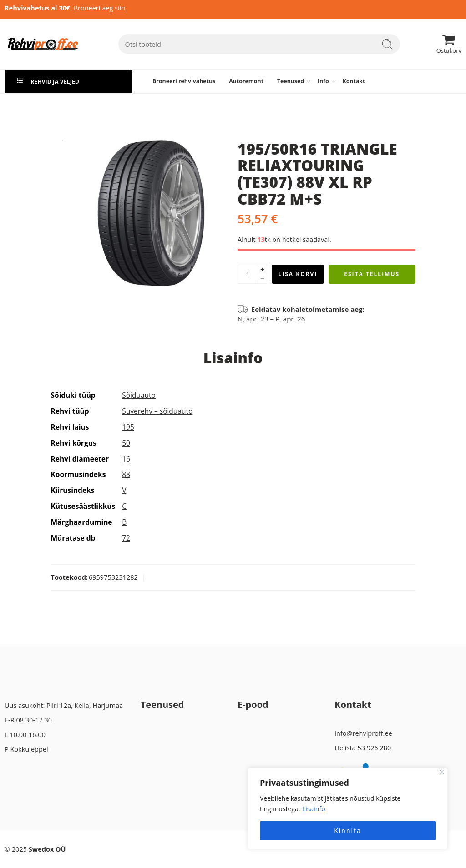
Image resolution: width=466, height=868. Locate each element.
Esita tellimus (372, 274)
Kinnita (348, 830)
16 (126, 459)
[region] (348, 809)
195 (128, 427)
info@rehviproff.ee (363, 733)
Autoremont (246, 81)
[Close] (442, 772)
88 (126, 474)
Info (323, 81)
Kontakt (354, 81)
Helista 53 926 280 (363, 748)
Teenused (291, 81)
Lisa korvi (298, 274)
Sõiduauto (139, 395)
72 (126, 538)
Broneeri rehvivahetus (184, 81)
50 (126, 443)
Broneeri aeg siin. (100, 8)
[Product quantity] (248, 274)
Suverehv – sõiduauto (157, 411)
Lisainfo (314, 809)
